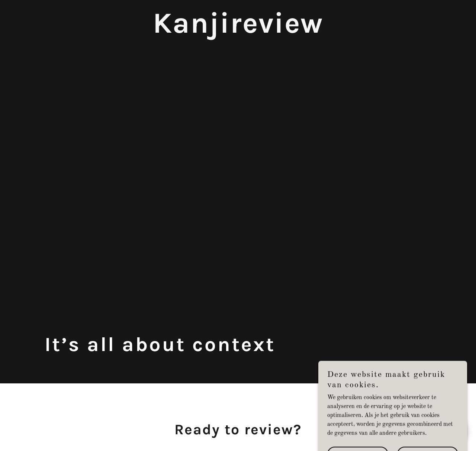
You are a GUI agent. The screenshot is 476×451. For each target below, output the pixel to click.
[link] (238, 31)
